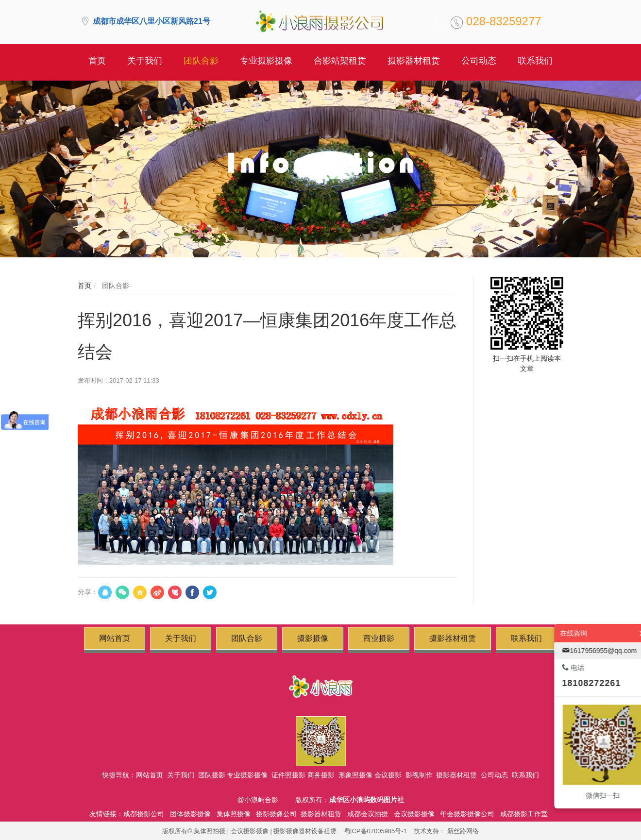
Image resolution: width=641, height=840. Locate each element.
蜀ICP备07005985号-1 (375, 831)
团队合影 (115, 286)
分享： (88, 592)
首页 (84, 286)
